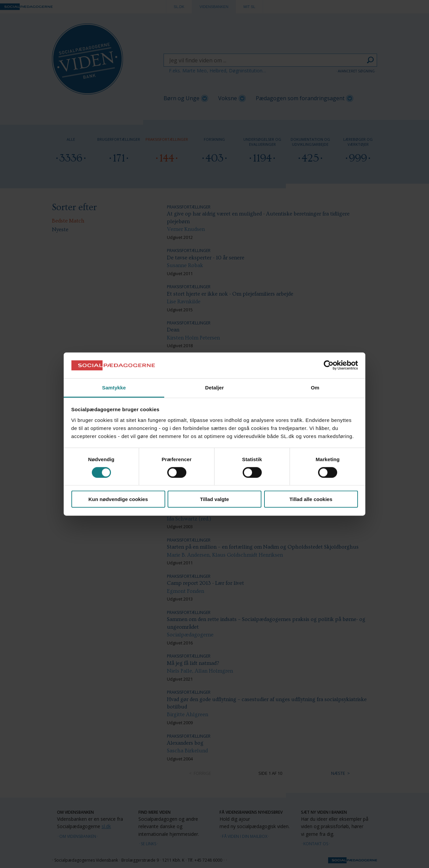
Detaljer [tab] (214, 388)
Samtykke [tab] (114, 388)
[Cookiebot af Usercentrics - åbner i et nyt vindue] (329, 365)
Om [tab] (315, 388)
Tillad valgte (214, 499)
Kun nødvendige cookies (118, 499)
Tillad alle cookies (311, 499)
